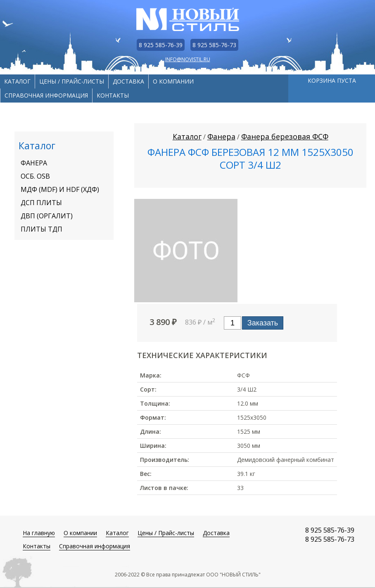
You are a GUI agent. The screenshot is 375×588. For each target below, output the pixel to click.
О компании (173, 81)
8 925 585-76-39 (161, 45)
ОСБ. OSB (35, 176)
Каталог (17, 81)
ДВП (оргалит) (47, 216)
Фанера (34, 163)
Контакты (113, 95)
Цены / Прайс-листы (72, 81)
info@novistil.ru (188, 59)
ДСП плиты (41, 203)
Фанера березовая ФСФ (285, 136)
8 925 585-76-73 (214, 45)
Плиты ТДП (42, 229)
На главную (39, 533)
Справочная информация (46, 95)
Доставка (128, 81)
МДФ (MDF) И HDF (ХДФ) (60, 189)
